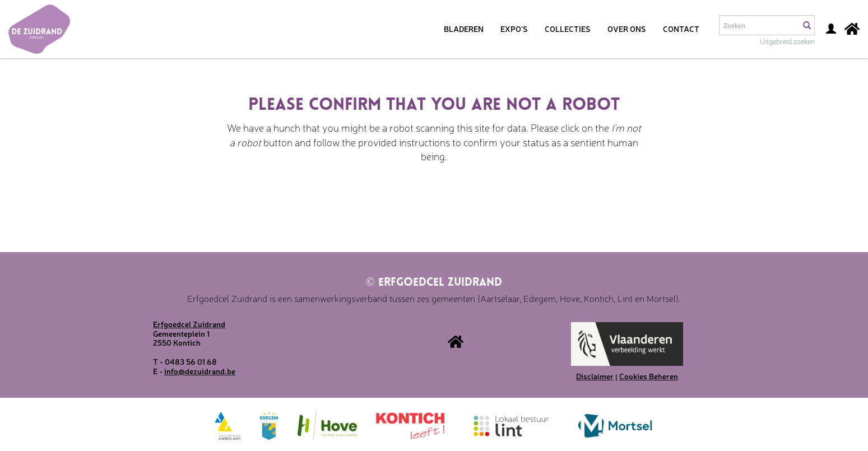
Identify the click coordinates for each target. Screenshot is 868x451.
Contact (681, 29)
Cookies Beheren (649, 376)
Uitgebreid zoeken (787, 41)
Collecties (568, 29)
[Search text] (759, 25)
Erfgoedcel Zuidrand (434, 283)
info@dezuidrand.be (200, 371)
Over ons (627, 29)
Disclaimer (595, 376)
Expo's (514, 29)
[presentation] (410, 199)
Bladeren (464, 29)
